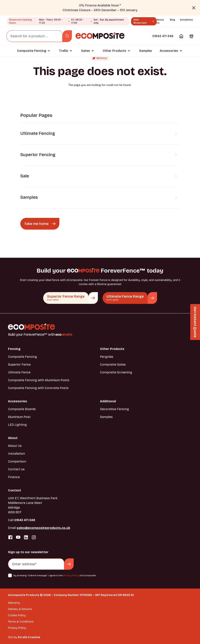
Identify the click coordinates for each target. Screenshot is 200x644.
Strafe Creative (29, 637)
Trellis (64, 51)
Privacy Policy (71, 575)
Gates (85, 51)
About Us (15, 446)
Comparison (17, 461)
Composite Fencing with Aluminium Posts (39, 380)
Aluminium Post (19, 417)
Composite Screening (116, 372)
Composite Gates (113, 364)
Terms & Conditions (21, 622)
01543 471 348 (163, 36)
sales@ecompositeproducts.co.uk (43, 528)
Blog (173, 20)
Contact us (16, 469)
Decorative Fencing (114, 409)
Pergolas (107, 357)
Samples (146, 51)
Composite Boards (22, 409)
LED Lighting (17, 425)
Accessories (169, 51)
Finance (14, 477)
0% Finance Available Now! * (100, 5)
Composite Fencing (32, 51)
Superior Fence (19, 364)
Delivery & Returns (20, 609)
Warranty (14, 603)
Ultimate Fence (19, 372)
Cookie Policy (17, 615)
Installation (186, 20)
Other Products (114, 51)
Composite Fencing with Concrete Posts (38, 388)
